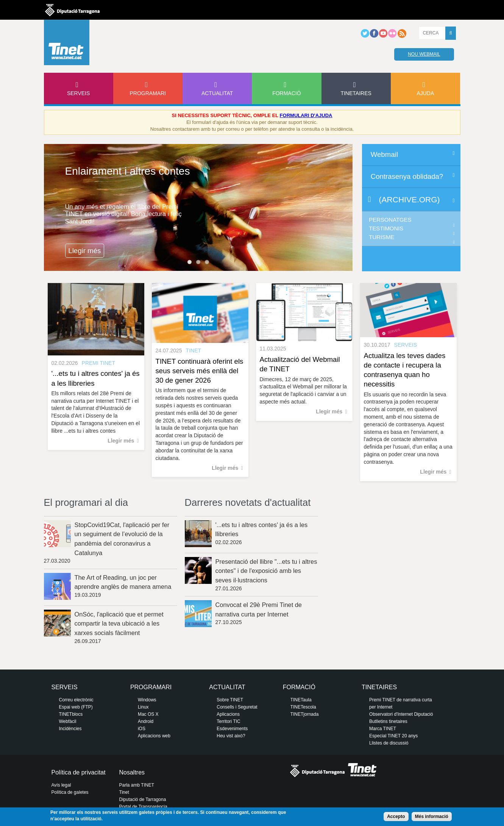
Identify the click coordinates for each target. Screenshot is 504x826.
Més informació (432, 817)
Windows (147, 700)
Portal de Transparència (143, 807)
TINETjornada (305, 714)
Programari (148, 93)
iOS (142, 729)
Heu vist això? (231, 736)
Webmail (384, 154)
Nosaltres (132, 772)
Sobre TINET (230, 700)
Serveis (78, 93)
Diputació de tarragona (72, 10)
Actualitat (217, 93)
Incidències (70, 729)
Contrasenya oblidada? (407, 176)
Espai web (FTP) (76, 707)
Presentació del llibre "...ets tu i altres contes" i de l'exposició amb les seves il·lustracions (266, 571)
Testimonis (386, 228)
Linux (143, 707)
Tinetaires (356, 93)
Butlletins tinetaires (388, 721)
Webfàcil (68, 721)
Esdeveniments (232, 729)
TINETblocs (71, 714)
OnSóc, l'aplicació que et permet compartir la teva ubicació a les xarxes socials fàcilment (119, 623)
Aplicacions (228, 714)
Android (146, 721)
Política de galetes (70, 792)
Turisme (382, 237)
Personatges (390, 220)
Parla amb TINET (137, 785)
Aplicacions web (154, 736)
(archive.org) (410, 199)
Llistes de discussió (389, 743)
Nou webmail (424, 54)
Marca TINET (383, 729)
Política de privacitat (79, 772)
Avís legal (61, 785)
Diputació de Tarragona (143, 799)
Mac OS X (148, 714)
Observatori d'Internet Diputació (401, 714)
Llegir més (84, 251)
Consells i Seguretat (237, 707)
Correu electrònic (76, 700)
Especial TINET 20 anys (393, 736)
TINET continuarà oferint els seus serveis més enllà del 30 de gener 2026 (200, 371)
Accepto (396, 817)
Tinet (124, 792)
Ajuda (425, 93)
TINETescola (303, 707)
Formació (286, 93)
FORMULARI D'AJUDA (306, 115)
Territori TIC (228, 721)
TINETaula (301, 700)
